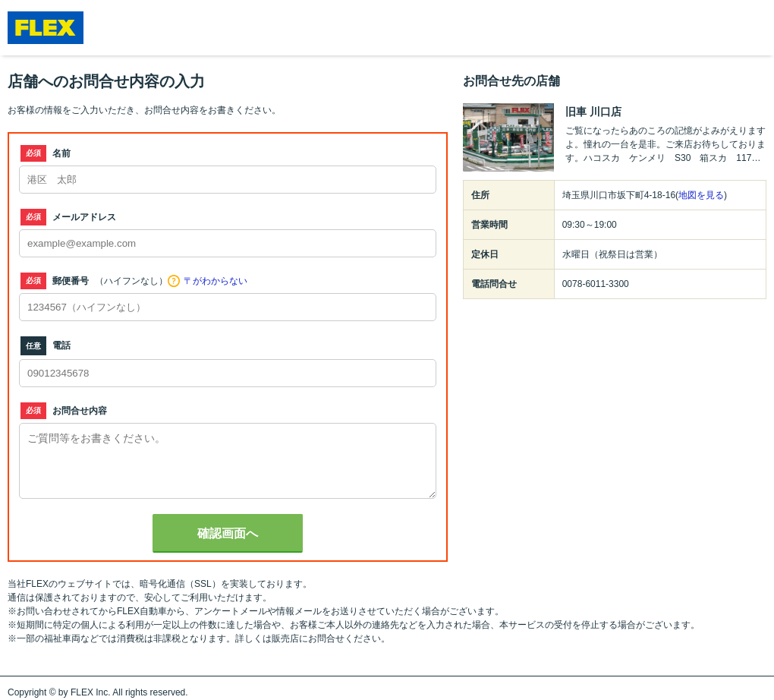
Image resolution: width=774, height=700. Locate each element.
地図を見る (701, 195)
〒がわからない (216, 281)
